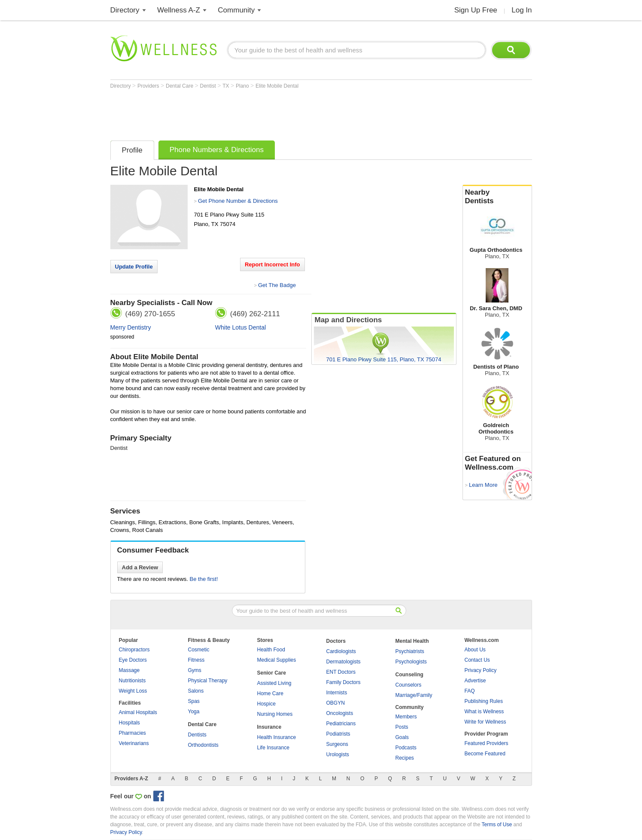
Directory (125, 10)
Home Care (270, 693)
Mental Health (412, 641)
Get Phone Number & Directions (238, 201)
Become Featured (485, 754)
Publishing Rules (484, 701)
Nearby (497, 197)
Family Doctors (344, 682)
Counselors (409, 685)
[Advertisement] (267, 113)
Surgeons (337, 744)
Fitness (196, 660)
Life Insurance (273, 748)
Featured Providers (487, 743)
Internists (337, 693)
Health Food (271, 650)
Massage (129, 670)
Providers (149, 86)
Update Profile (134, 267)
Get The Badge (277, 285)
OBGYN (336, 703)
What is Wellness (484, 712)
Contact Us (477, 660)
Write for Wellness (485, 722)
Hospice (266, 704)
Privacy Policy (481, 670)
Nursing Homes (275, 714)
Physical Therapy (208, 681)
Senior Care (272, 673)
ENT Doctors (341, 672)
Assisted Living (274, 683)
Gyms (195, 670)
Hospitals (129, 723)
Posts (402, 727)
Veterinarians (134, 743)
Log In (522, 10)
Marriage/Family (414, 695)
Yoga (194, 712)
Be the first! (204, 579)
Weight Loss (133, 691)
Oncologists (340, 713)
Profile (132, 150)
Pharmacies (132, 733)
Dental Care (180, 86)
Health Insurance (277, 737)
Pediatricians (341, 724)
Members (406, 717)
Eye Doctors (133, 660)
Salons (196, 691)
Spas (194, 701)
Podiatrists (338, 734)
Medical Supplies (277, 660)
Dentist (208, 86)
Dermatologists (344, 662)
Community (236, 10)
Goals (402, 737)
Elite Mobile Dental (277, 86)
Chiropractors (134, 650)
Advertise (475, 681)
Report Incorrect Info (272, 264)
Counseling (409, 675)
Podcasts (406, 748)
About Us (475, 650)
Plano (243, 86)
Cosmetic (199, 650)
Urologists (338, 754)
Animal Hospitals (138, 712)
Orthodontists (203, 745)
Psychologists (411, 662)
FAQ (470, 691)
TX (227, 86)
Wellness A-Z (179, 10)
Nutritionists (132, 681)
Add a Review (140, 567)
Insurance (269, 727)
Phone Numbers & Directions (217, 150)
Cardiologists (341, 651)
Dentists (197, 735)
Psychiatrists (410, 651)
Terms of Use (497, 825)
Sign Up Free (476, 10)
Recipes (405, 758)
